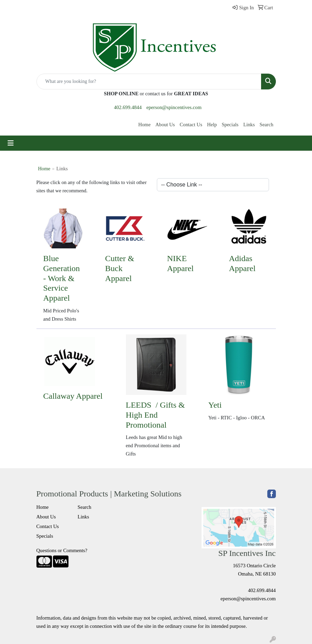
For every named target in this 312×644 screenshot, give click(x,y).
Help (212, 125)
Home (144, 125)
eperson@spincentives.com (174, 107)
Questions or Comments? (62, 550)
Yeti (215, 405)
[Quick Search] (149, 82)
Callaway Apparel (73, 396)
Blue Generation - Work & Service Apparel (62, 278)
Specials (230, 125)
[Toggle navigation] (11, 143)
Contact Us (191, 125)
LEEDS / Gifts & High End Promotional (155, 415)
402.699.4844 (128, 107)
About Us (165, 125)
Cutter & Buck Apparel (120, 268)
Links (249, 125)
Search (267, 125)
